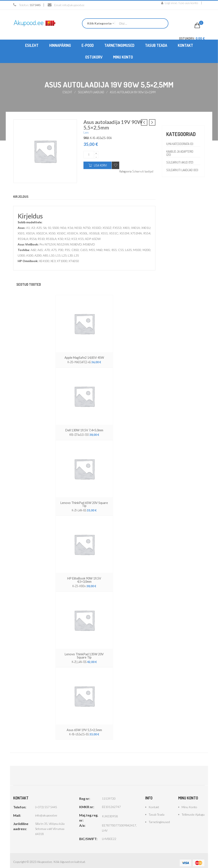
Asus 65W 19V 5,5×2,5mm (84, 725)
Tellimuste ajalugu (193, 810)
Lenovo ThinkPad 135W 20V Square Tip (84, 651)
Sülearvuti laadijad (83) (180, 171)
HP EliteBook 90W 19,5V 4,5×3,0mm (84, 577)
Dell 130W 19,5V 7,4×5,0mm (84, 430)
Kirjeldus (21, 197)
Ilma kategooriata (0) (180, 144)
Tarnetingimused (159, 817)
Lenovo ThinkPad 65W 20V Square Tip (84, 504)
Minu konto (189, 802)
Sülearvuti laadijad (91, 92)
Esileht (67, 92)
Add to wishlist (115, 165)
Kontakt (154, 802)
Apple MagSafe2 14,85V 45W (84, 357)
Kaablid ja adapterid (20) (180, 153)
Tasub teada (156, 810)
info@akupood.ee (73, 5)
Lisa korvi (100, 165)
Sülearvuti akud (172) (180, 162)
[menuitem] (32, 45)
